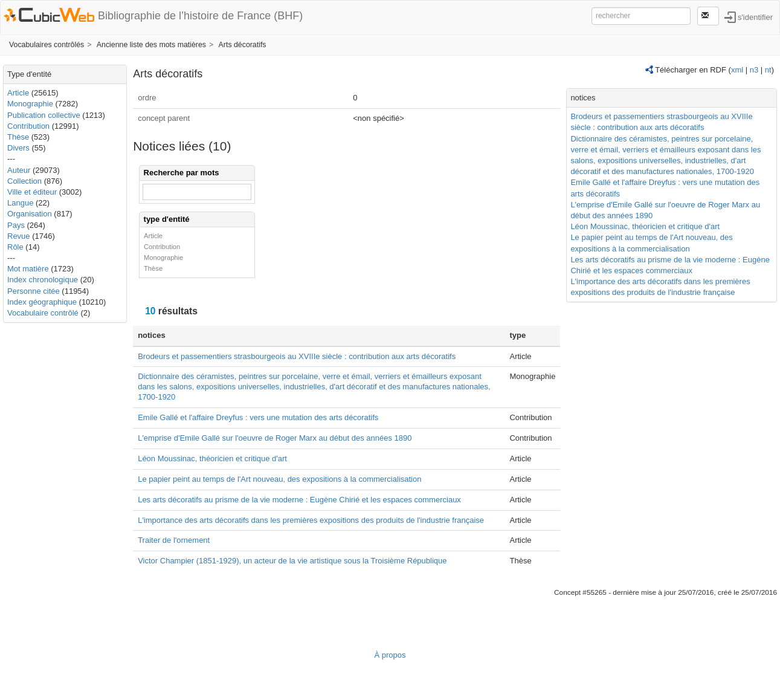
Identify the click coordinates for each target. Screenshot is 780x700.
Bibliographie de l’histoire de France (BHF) (200, 16)
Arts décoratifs (243, 45)
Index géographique (42, 302)
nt (768, 70)
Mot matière (28, 269)
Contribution (28, 126)
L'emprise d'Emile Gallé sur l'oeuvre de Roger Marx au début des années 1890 (275, 438)
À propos (390, 655)
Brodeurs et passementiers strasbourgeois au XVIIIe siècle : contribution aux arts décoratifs (297, 356)
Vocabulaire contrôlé (43, 313)
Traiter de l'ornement (174, 540)
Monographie (30, 104)
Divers (18, 148)
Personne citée (34, 291)
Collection (24, 181)
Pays (16, 225)
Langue (20, 203)
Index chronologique (43, 280)
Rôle (15, 247)
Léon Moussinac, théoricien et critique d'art (212, 459)
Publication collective (44, 115)
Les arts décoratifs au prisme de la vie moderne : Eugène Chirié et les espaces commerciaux (299, 500)
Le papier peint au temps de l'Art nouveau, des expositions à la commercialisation (279, 479)
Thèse (18, 137)
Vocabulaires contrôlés (47, 45)
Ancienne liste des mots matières (151, 45)
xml (737, 70)
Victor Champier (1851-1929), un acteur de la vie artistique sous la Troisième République (292, 561)
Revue (19, 236)
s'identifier (755, 17)
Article (18, 93)
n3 (754, 70)
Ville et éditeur (33, 192)
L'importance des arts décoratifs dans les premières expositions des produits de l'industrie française (311, 520)
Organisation (30, 214)
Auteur (19, 170)
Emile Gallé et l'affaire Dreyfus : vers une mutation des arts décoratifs (258, 417)
